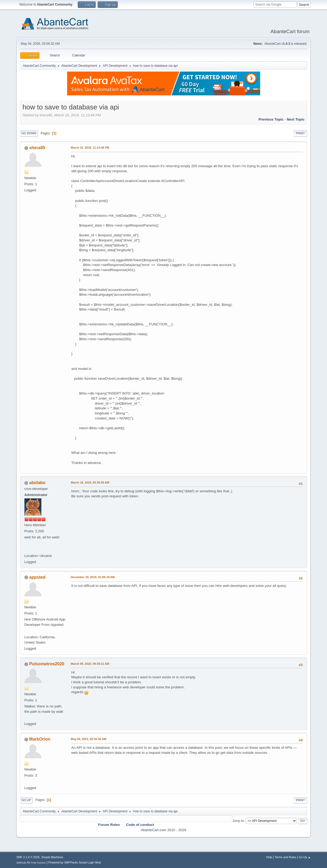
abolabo (37, 483)
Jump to (238, 821)
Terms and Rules (285, 857)
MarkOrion (40, 739)
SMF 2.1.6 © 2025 (28, 857)
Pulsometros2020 (47, 664)
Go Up (26, 800)
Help (269, 857)
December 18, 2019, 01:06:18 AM (93, 577)
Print (300, 133)
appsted (37, 577)
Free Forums (38, 863)
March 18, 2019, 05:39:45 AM (90, 482)
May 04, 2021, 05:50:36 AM (89, 739)
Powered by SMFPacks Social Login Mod (75, 862)
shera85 (37, 148)
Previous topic (271, 119)
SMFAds (21, 863)
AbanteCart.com (154, 830)
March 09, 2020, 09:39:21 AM (90, 664)
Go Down (29, 133)
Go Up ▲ (305, 857)
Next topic (296, 119)
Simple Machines (52, 857)
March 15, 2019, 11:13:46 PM (90, 148)
